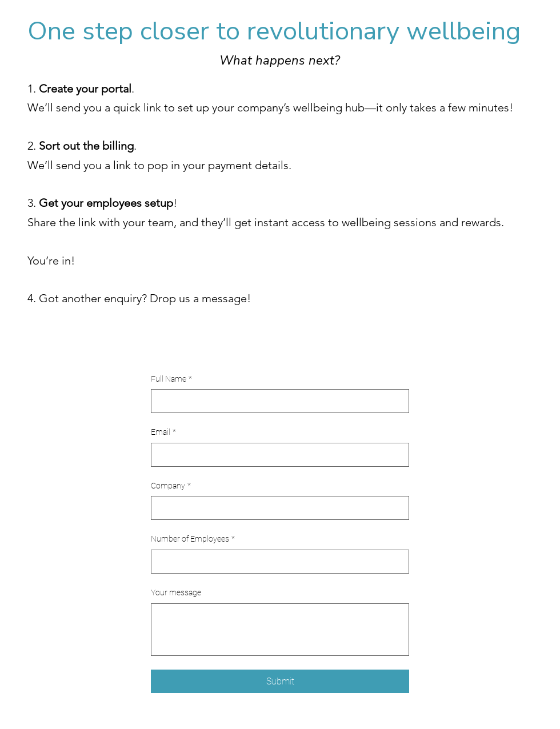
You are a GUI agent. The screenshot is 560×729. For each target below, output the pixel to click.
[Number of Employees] (277, 562)
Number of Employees (193, 539)
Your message (176, 592)
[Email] (277, 455)
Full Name (171, 379)
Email (163, 432)
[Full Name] (277, 401)
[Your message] (280, 630)
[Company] (277, 508)
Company (171, 486)
